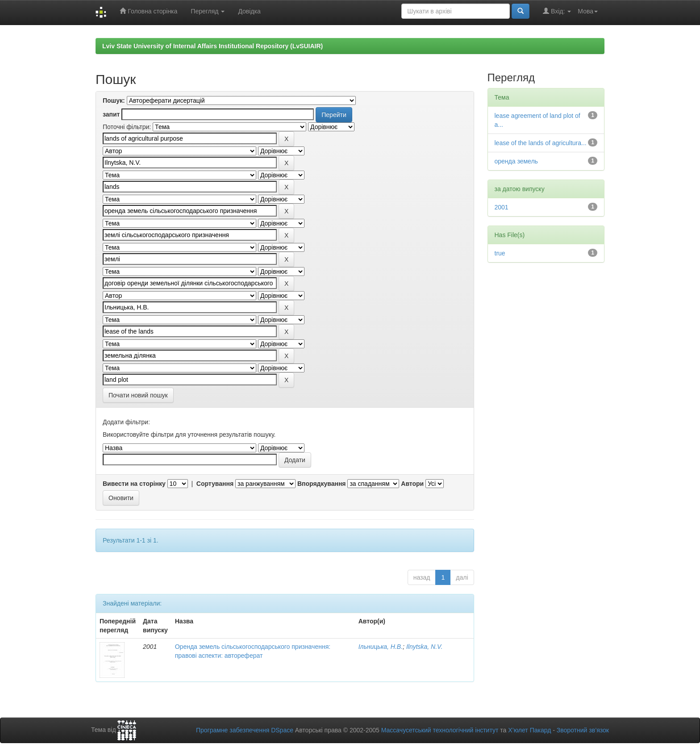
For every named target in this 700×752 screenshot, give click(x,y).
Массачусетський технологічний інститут (440, 730)
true (500, 253)
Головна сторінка (148, 11)
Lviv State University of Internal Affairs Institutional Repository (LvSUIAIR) (212, 46)
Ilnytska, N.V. (424, 647)
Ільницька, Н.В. (381, 647)
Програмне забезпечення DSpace (245, 730)
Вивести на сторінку (134, 484)
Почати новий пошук (138, 395)
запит (111, 114)
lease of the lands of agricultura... (541, 143)
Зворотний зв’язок (583, 730)
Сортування (215, 484)
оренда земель (516, 161)
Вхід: (557, 11)
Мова (588, 11)
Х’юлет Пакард (529, 730)
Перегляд (208, 11)
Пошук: (114, 100)
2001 (502, 207)
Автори (412, 484)
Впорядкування (322, 484)
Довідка (249, 11)
